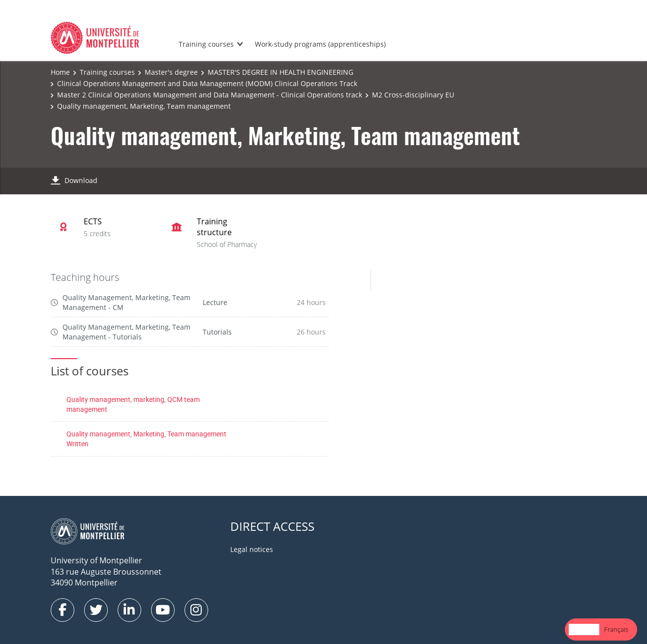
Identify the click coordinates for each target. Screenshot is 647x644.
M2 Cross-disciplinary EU (413, 95)
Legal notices (252, 549)
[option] (616, 629)
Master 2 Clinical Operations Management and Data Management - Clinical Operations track (210, 95)
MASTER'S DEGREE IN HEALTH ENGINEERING (280, 72)
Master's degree (171, 72)
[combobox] (584, 629)
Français (616, 629)
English (584, 629)
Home (60, 72)
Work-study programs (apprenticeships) (320, 44)
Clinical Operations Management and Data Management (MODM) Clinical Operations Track (207, 83)
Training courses (206, 44)
